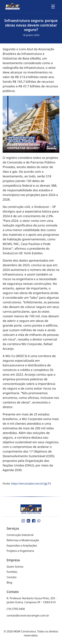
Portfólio (12, 572)
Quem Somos (15, 567)
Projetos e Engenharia (20, 551)
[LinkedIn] (28, 521)
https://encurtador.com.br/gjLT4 (31, 484)
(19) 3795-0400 (16, 609)
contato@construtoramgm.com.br (28, 615)
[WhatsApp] (39, 521)
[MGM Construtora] (31, 509)
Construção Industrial (20, 535)
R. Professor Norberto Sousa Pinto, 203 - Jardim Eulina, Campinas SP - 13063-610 (31, 600)
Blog (9, 583)
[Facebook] (34, 521)
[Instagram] (23, 521)
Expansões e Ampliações (22, 546)
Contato (12, 577)
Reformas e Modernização (23, 540)
